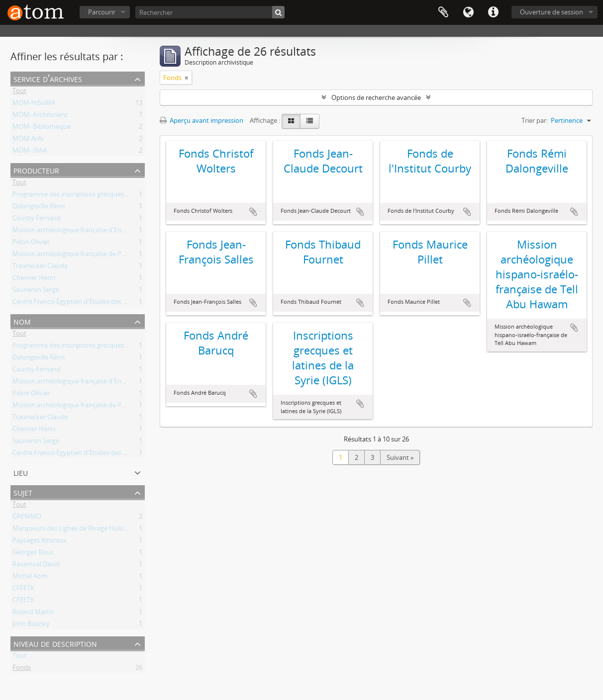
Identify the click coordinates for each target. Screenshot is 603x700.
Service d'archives (48, 78)
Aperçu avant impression (201, 120)
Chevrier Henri (34, 279)
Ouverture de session (552, 12)
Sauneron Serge (36, 291)
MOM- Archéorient (40, 116)
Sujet (23, 492)
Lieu (21, 472)
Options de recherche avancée (376, 97)
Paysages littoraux (40, 542)
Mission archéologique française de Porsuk (75, 256)
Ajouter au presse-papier (253, 212)
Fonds (22, 669)
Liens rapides (493, 12)
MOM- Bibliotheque (42, 128)
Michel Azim (30, 578)
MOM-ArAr (28, 140)
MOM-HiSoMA (34, 104)
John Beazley (31, 625)
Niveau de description (55, 643)
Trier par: (535, 120)
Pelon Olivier (31, 244)
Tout (19, 92)
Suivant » (400, 457)
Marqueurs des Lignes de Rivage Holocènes (76, 530)
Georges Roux (33, 554)
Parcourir (102, 12)
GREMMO (27, 518)
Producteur (36, 170)
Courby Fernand (37, 220)
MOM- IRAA (30, 152)
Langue (468, 12)
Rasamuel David (36, 566)
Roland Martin (34, 613)
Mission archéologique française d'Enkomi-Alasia (84, 232)
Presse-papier (443, 12)
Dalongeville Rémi (39, 208)
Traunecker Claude (40, 267)
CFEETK (23, 590)
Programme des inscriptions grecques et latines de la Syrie (98, 196)
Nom (22, 321)
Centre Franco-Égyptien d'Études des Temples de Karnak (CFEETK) (109, 303)
